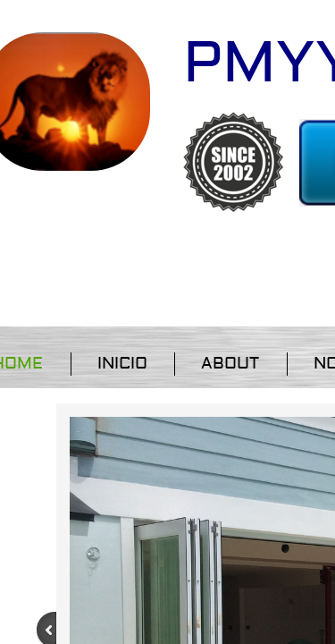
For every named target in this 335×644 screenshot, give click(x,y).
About (230, 364)
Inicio (122, 364)
